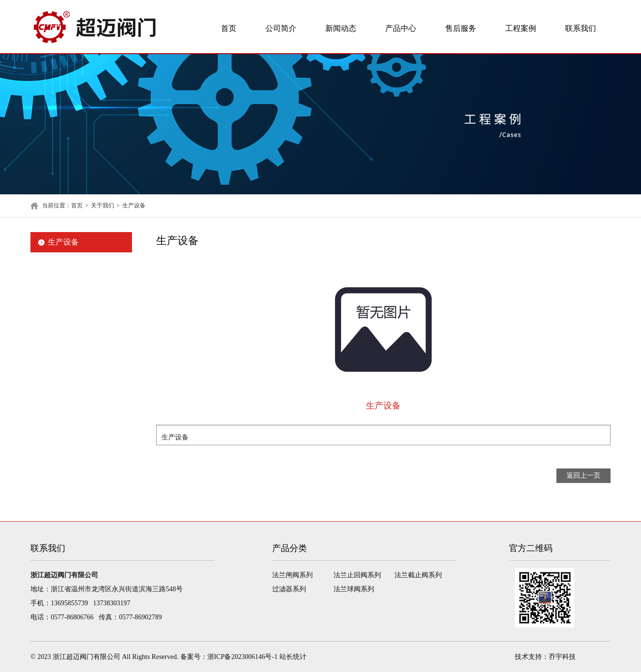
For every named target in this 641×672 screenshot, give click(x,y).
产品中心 (401, 28)
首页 (229, 28)
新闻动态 (341, 28)
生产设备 (134, 205)
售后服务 (461, 28)
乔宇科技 (562, 657)
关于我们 (102, 205)
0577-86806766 (72, 617)
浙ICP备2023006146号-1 (242, 657)
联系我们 (581, 28)
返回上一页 (583, 475)
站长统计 (293, 657)
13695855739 (69, 603)
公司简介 (281, 28)
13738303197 (112, 603)
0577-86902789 (140, 617)
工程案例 (521, 28)
